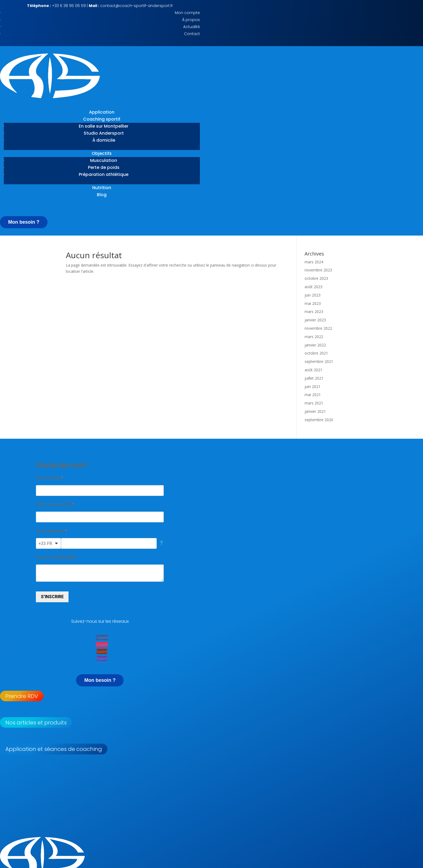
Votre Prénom (48, 478)
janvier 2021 (315, 411)
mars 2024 (314, 262)
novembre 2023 (318, 270)
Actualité (192, 27)
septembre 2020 (319, 420)
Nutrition (102, 188)
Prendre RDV (22, 696)
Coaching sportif (102, 119)
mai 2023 (313, 303)
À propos (191, 20)
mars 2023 (314, 312)
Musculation (104, 160)
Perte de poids (104, 167)
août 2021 (313, 370)
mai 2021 (313, 395)
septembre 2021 (319, 361)
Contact (192, 34)
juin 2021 (313, 387)
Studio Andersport (104, 133)
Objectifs (102, 153)
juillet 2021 (314, 378)
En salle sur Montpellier (104, 126)
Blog (102, 195)
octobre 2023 (316, 278)
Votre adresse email (54, 504)
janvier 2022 (315, 345)
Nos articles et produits (36, 723)
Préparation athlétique (104, 174)
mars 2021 (314, 403)
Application (102, 112)
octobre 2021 (316, 353)
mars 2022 (314, 337)
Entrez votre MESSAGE (56, 557)
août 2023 (313, 287)
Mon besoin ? (24, 222)
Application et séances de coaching (54, 749)
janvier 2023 (315, 320)
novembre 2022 (318, 328)
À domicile (104, 140)
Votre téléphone (50, 531)
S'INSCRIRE (52, 597)
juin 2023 (313, 295)
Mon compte (187, 13)
